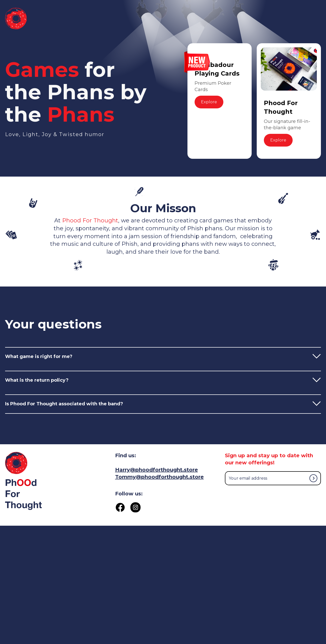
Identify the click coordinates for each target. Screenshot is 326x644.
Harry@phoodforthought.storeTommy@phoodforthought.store (159, 473)
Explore (209, 102)
